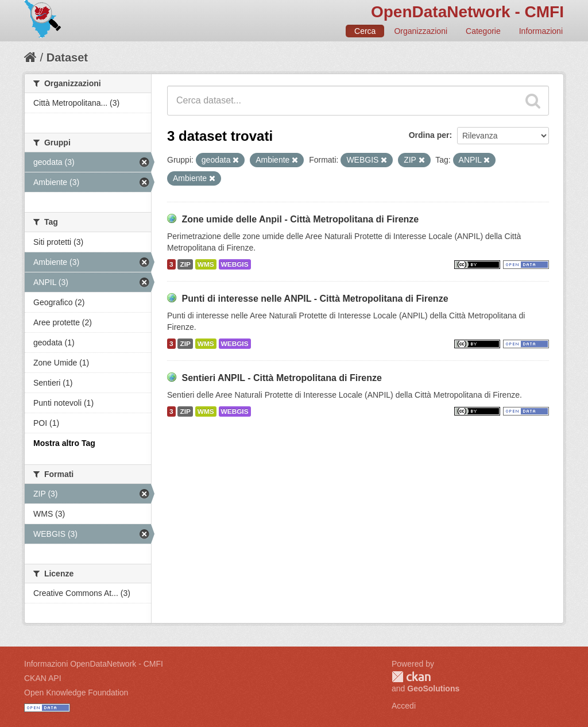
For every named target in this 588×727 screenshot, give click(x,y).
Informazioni (541, 31)
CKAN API (43, 678)
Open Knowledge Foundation (76, 693)
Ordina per (429, 135)
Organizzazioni (421, 31)
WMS (206, 264)
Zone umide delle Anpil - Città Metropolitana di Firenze (300, 219)
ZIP (185, 264)
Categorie (483, 31)
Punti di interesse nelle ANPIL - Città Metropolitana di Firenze (315, 299)
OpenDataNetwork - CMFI (467, 12)
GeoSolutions (433, 688)
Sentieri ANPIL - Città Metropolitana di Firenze (281, 378)
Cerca (365, 31)
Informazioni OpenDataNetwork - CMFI (94, 664)
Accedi (404, 706)
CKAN (411, 677)
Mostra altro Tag (64, 443)
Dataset (67, 57)
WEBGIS (235, 264)
